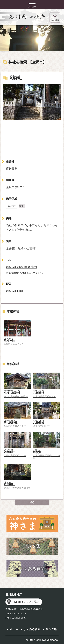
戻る (32, 502)
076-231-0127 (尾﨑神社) (22, 267)
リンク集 (51, 629)
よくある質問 (32, 629)
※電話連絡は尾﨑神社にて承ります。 (25, 273)
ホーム (14, 629)
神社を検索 (18, 62)
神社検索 (55, 20)
